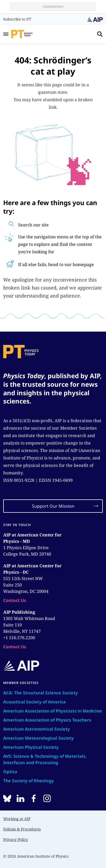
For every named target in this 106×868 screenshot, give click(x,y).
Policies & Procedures (22, 829)
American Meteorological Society (38, 738)
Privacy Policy (16, 839)
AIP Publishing (19, 612)
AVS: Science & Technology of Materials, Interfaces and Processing (45, 759)
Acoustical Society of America (34, 702)
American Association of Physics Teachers (47, 720)
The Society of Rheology (28, 781)
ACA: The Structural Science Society (40, 693)
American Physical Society (31, 747)
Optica (10, 772)
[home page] (29, 34)
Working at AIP (17, 819)
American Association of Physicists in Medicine (53, 711)
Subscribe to (17, 19)
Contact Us (15, 600)
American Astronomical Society (36, 729)
